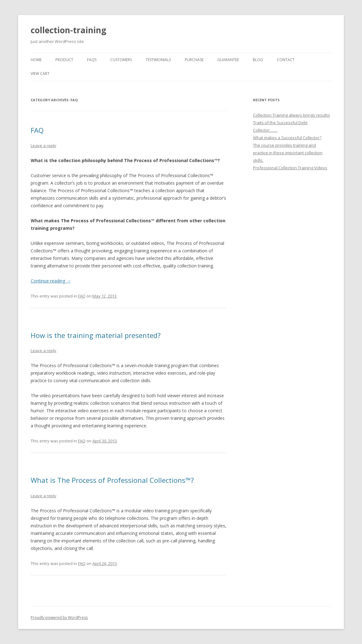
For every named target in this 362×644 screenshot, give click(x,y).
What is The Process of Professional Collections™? (112, 480)
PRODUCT (64, 60)
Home (36, 60)
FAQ (37, 130)
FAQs (92, 60)
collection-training (68, 30)
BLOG (258, 60)
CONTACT (286, 60)
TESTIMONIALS (158, 60)
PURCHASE (194, 60)
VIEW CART (40, 74)
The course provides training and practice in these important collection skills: (288, 153)
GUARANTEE (228, 60)
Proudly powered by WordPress (59, 618)
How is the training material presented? (96, 335)
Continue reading (51, 281)
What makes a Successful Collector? (287, 138)
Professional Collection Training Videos (290, 168)
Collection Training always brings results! (292, 115)
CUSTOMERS (121, 60)
